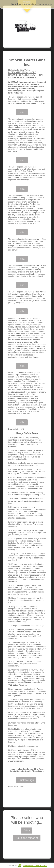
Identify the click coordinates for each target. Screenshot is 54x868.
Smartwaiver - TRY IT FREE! (35, 866)
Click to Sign (26, 780)
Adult (27, 830)
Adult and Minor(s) (27, 838)
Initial (22, 112)
